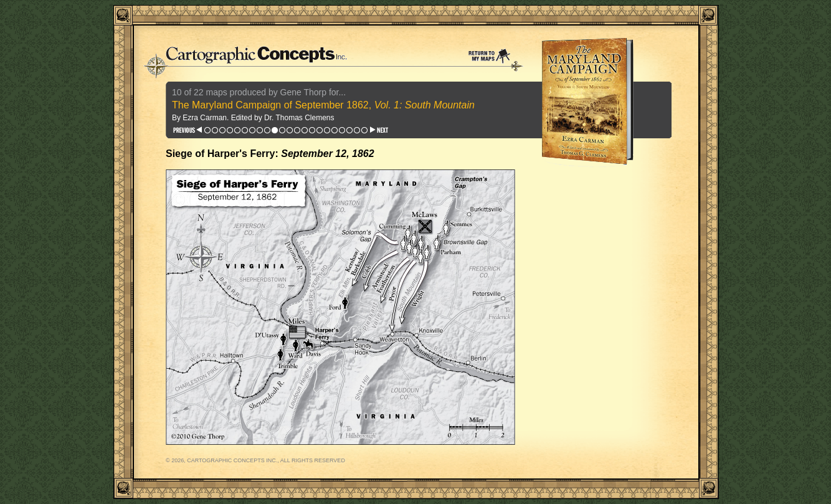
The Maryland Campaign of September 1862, (323, 105)
